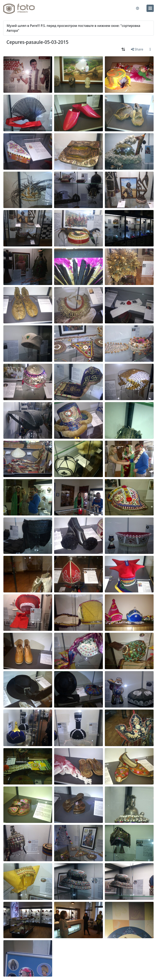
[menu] (150, 8)
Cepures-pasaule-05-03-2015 (37, 42)
